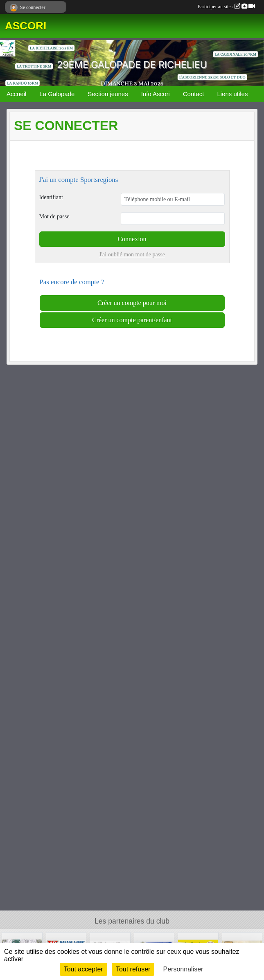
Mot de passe (54, 216)
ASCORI (26, 26)
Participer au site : (226, 7)
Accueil (16, 94)
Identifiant (51, 197)
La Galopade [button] (57, 94)
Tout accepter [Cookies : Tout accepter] (83, 969)
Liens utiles (232, 94)
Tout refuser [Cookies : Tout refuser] (133, 969)
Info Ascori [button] (156, 94)
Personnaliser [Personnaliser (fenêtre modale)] (183, 969)
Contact (194, 94)
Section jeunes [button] (108, 94)
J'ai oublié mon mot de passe (132, 255)
